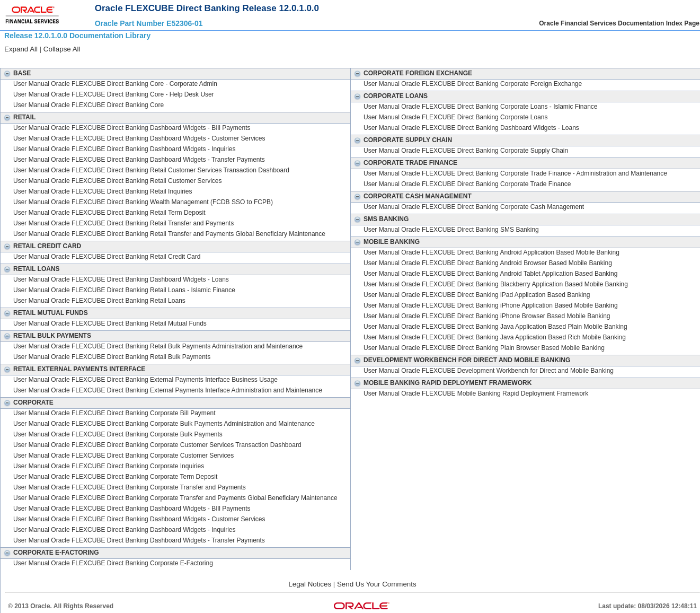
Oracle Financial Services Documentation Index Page (619, 23)
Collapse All (62, 49)
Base (16, 73)
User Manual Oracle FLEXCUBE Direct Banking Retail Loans (99, 301)
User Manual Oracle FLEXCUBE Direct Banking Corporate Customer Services (123, 456)
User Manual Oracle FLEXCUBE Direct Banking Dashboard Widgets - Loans (121, 279)
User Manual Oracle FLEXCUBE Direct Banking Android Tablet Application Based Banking (490, 274)
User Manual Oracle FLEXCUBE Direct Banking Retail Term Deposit (109, 213)
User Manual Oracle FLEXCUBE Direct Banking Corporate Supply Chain (466, 151)
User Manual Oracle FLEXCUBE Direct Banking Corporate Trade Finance (467, 184)
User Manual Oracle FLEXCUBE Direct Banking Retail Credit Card (107, 257)
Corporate (27, 402)
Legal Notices (310, 584)
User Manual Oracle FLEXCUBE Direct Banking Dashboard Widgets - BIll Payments (132, 128)
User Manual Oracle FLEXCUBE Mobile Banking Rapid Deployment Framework (476, 393)
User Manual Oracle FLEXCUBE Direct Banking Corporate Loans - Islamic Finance (481, 107)
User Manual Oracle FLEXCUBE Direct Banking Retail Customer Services (117, 181)
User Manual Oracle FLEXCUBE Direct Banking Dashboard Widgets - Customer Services (139, 138)
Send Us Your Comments (377, 584)
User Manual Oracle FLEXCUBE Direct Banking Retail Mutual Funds (110, 323)
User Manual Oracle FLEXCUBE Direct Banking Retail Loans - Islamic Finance (124, 290)
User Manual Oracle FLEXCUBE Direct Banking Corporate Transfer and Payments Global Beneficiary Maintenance (175, 498)
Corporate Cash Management (411, 196)
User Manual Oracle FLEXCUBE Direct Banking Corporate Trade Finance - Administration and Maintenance (515, 173)
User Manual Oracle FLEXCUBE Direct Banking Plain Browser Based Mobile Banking (484, 348)
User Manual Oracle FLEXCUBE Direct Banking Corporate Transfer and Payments (130, 487)
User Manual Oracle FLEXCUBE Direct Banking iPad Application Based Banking (477, 295)
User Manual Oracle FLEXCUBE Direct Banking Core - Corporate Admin (115, 84)
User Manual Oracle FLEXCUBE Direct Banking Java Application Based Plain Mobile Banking (495, 327)
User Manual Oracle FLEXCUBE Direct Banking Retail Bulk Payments (112, 357)
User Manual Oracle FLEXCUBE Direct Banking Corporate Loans (455, 117)
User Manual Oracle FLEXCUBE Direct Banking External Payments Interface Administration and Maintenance (168, 390)
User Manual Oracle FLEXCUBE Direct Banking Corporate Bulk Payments (118, 434)
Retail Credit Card (41, 246)
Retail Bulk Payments (46, 336)
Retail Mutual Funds (44, 313)
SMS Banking (380, 219)
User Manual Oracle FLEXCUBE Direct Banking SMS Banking (451, 230)
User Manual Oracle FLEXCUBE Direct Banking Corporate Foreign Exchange (473, 84)
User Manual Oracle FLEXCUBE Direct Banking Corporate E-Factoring (113, 563)
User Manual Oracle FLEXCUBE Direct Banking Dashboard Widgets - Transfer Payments (139, 160)
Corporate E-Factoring (50, 553)
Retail (18, 117)
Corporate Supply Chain (401, 140)
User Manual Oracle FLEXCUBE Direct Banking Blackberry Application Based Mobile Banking (496, 284)
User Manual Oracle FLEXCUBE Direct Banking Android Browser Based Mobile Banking (488, 263)
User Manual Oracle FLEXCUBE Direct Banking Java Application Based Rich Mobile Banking (495, 337)
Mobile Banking (385, 242)
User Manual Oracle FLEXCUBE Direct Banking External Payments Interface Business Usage (145, 380)
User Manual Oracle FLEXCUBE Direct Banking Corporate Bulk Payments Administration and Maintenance (164, 424)
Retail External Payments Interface (73, 369)
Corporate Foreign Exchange (411, 73)
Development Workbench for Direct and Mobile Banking (460, 360)
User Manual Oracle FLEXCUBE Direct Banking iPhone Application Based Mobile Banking (491, 305)
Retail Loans (30, 269)
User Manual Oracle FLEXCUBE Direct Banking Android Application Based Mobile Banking (491, 252)
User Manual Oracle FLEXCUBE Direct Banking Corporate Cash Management (474, 207)
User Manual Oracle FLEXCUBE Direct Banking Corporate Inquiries (109, 466)
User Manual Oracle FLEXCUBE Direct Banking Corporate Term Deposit (115, 477)
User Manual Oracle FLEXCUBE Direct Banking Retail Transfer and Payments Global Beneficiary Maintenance (169, 234)
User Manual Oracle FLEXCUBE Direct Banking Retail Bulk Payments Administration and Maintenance (158, 346)
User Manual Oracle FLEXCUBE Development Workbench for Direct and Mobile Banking (489, 371)
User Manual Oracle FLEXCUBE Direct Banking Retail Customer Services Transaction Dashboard (151, 170)
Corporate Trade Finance (404, 163)
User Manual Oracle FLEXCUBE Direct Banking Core (88, 105)
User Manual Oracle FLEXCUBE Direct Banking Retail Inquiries (103, 191)
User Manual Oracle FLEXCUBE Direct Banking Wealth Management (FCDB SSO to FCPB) (143, 202)
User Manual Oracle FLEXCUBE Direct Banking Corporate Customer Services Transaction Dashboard (157, 445)
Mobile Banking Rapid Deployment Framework (441, 383)
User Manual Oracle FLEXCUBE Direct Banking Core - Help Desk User (114, 94)
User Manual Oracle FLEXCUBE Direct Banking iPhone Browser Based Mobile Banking (487, 316)
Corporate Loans (389, 96)
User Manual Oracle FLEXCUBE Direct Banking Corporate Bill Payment (114, 413)
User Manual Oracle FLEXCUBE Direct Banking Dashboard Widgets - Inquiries (125, 149)
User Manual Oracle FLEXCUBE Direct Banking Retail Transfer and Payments (123, 223)
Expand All (21, 49)
